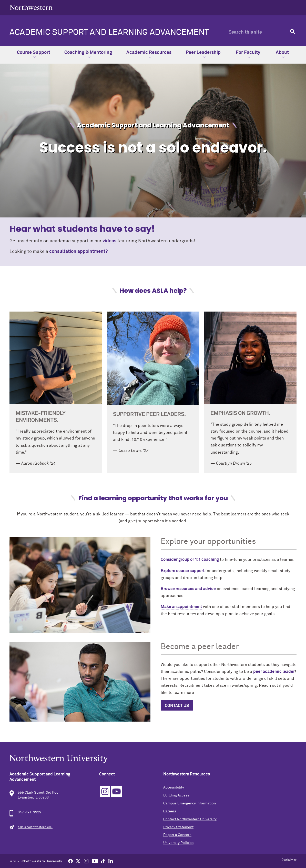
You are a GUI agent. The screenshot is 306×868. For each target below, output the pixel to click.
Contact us (177, 706)
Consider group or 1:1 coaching (190, 560)
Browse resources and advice (188, 589)
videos (109, 241)
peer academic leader (274, 672)
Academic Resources (149, 54)
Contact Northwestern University (190, 819)
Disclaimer (289, 860)
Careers (170, 811)
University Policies (178, 843)
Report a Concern (177, 835)
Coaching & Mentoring (88, 54)
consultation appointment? (78, 252)
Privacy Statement (178, 827)
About (282, 54)
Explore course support (183, 571)
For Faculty (248, 54)
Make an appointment (181, 607)
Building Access (176, 795)
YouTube (116, 791)
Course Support (34, 54)
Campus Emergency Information (190, 803)
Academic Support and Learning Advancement (109, 33)
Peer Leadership (203, 54)
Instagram (105, 791)
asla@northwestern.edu (35, 827)
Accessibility (174, 787)
